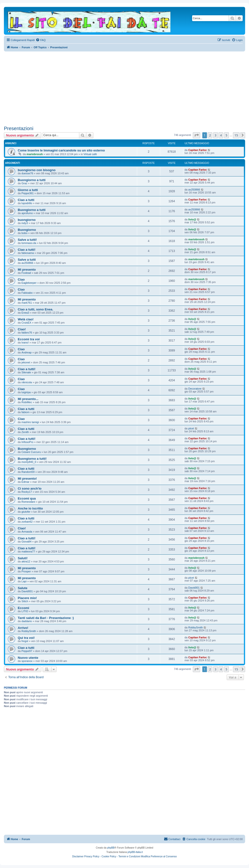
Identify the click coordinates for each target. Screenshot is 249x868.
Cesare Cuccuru (31, 452)
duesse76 (27, 173)
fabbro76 (27, 333)
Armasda (27, 532)
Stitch (25, 601)
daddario (27, 621)
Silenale (26, 372)
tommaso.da (29, 243)
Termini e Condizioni (129, 856)
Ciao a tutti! (27, 250)
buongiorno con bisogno (37, 170)
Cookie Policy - (110, 856)
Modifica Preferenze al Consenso (159, 856)
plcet (191, 428)
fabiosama (28, 253)
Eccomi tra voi (29, 339)
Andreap (27, 352)
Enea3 (25, 313)
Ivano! (25, 342)
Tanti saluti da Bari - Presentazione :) (46, 618)
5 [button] (227, 135)
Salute (23, 588)
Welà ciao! (26, 319)
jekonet (26, 362)
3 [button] (216, 135)
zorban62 (27, 522)
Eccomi (23, 608)
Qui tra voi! (26, 638)
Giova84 (26, 542)
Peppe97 (27, 651)
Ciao (21, 280)
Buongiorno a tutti (32, 180)
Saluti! (23, 558)
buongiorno (27, 220)
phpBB (111, 848)
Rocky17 (27, 492)
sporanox (27, 661)
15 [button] (236, 135)
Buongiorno (27, 230)
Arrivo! (23, 628)
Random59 (28, 472)
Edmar (25, 482)
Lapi (24, 581)
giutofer (26, 512)
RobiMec (27, 402)
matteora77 (28, 551)
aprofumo (27, 213)
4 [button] (221, 135)
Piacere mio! (27, 598)
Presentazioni (19, 128)
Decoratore (195, 389)
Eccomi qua (27, 498)
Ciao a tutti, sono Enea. (36, 309)
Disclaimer (78, 856)
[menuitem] (41, 40)
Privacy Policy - (92, 856)
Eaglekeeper (29, 283)
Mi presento (27, 270)
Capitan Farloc (197, 150)
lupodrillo (27, 203)
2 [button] (210, 135)
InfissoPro (27, 442)
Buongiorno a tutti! (32, 459)
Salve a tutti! (27, 240)
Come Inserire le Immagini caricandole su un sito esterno (61, 150)
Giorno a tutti (28, 190)
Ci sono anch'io (30, 488)
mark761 (27, 303)
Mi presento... (28, 399)
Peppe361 (27, 193)
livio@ (192, 219)
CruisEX (26, 323)
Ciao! (22, 329)
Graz (24, 183)
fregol (25, 641)
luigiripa (26, 392)
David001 (27, 591)
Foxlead (26, 273)
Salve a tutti (27, 260)
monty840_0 (29, 462)
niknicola (27, 382)
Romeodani (28, 502)
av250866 (194, 190)
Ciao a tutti (26, 200)
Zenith (25, 432)
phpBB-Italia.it (135, 852)
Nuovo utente (28, 658)
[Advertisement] (124, 88)
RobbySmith (29, 631)
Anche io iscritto (30, 508)
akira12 (26, 561)
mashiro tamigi (30, 422)
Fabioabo (27, 293)
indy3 (25, 223)
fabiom (25, 412)
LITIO (25, 611)
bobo (24, 233)
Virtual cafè (90, 154)
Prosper (26, 571)
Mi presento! (27, 479)
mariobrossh (35, 154)
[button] (196, 135)
